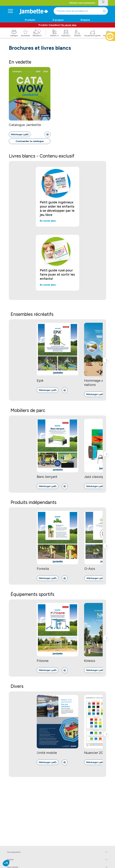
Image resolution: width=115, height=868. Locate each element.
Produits (30, 20)
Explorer (10, 860)
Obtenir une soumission (82, 3)
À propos (58, 20)
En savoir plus (69, 25)
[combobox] (81, 11)
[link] (20, 134)
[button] (106, 360)
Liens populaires (14, 852)
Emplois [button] (85, 20)
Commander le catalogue (30, 141)
